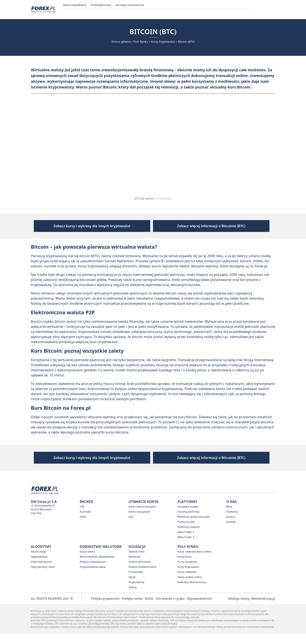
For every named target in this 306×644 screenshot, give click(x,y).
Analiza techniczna (140, 572)
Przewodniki (136, 582)
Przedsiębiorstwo (101, 5)
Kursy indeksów (187, 582)
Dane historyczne (41, 572)
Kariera (231, 527)
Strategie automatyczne (130, 5)
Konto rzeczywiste (139, 522)
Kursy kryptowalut (163, 42)
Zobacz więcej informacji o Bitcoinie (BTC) (187, 229)
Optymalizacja (39, 567)
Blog (229, 517)
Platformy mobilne (188, 537)
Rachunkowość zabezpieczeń (97, 567)
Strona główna (121, 42)
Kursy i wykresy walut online (194, 562)
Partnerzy (232, 522)
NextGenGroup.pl (263, 609)
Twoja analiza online (190, 587)
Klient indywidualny (75, 5)
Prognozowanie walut (93, 577)
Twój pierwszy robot (43, 577)
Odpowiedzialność (199, 609)
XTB (82, 517)
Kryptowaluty (136, 592)
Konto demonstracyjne (142, 517)
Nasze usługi (38, 562)
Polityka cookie (132, 609)
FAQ (131, 527)
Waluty (133, 597)
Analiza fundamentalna (142, 577)
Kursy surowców (187, 572)
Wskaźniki (135, 567)
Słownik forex (137, 562)
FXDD (83, 527)
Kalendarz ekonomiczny (192, 592)
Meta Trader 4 (186, 547)
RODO (149, 609)
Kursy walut (184, 567)
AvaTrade (85, 522)
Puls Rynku (141, 42)
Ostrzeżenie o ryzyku (170, 609)
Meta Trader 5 (186, 542)
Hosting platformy (188, 522)
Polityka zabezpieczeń (93, 572)
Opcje (132, 587)
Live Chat (36, 523)
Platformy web (186, 532)
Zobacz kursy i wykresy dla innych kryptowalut (116, 229)
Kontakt (231, 532)
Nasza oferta (87, 562)
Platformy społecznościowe (194, 527)
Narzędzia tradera (188, 517)
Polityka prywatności (105, 609)
